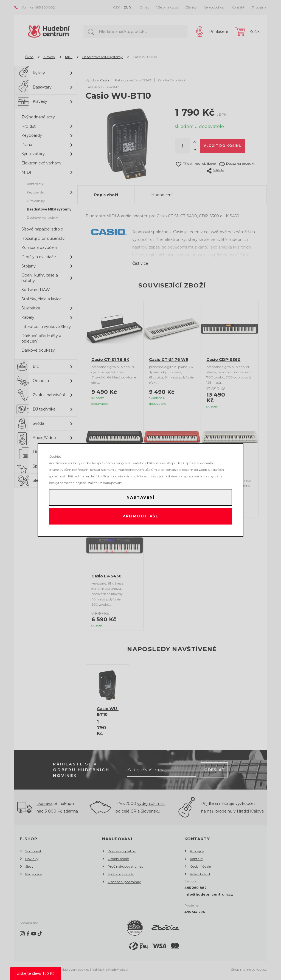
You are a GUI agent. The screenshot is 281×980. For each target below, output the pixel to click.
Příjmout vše (141, 518)
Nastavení (140, 496)
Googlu (205, 467)
